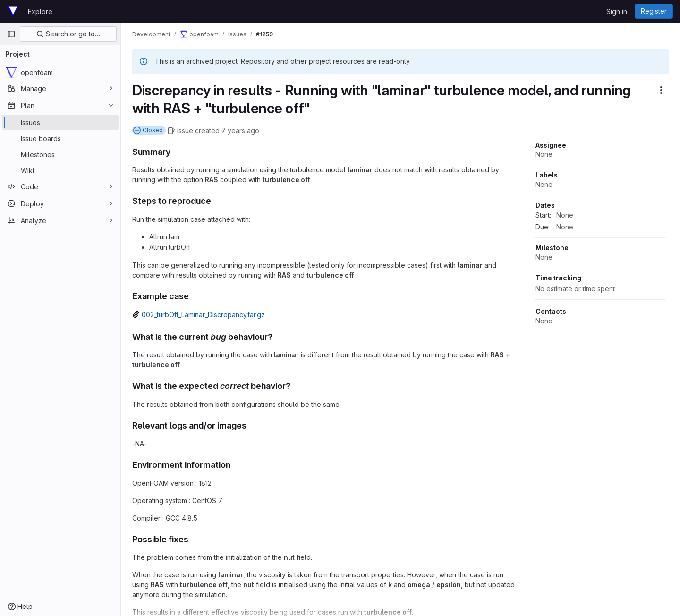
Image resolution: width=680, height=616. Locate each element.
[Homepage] (13, 11)
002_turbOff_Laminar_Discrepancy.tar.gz (203, 315)
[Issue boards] (60, 138)
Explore (40, 12)
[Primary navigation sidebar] (11, 34)
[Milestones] (60, 154)
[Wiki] (60, 170)
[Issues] (60, 122)
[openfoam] (60, 72)
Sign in (617, 12)
